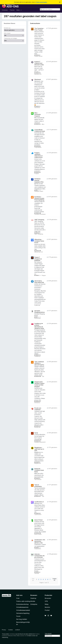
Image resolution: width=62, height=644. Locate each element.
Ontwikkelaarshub (22, 607)
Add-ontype (7, 33)
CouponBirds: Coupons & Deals (40, 130)
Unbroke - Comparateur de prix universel (39, 556)
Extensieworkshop (22, 604)
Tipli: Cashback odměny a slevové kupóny (39, 363)
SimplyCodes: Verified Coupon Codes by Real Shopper (39, 384)
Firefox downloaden (41, 2)
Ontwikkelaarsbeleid (23, 610)
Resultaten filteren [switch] (10, 23)
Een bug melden (22, 619)
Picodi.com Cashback (38, 409)
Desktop (33, 598)
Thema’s (12, 10)
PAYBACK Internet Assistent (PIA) (39, 180)
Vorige (33, 579)
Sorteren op (7, 28)
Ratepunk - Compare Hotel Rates (39, 470)
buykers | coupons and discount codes (39, 63)
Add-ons (19, 595)
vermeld (12, 634)
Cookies (11, 630)
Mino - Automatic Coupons (38, 114)
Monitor (47, 607)
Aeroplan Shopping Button (40, 312)
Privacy (4, 630)
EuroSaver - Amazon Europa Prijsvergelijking (39, 198)
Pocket (47, 610)
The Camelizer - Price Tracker (39, 29)
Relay (47, 604)
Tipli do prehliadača (38, 486)
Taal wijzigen (48, 634)
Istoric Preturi (39, 520)
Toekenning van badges (10, 38)
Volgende (54, 579)
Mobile (33, 601)
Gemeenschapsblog (23, 613)
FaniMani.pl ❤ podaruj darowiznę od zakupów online (39, 326)
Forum (18, 616)
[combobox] (50, 9)
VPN (46, 601)
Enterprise (34, 604)
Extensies (5, 10)
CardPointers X (39, 502)
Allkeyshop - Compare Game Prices (39, 241)
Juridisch (18, 630)
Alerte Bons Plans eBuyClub (39, 282)
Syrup (36, 433)
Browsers (48, 598)
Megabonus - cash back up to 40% (39, 449)
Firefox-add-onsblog (23, 601)
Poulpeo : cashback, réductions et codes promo (38, 155)
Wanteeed (38, 79)
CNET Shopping (39, 220)
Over (18, 598)
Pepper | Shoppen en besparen (38, 259)
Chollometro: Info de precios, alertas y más (40, 541)
